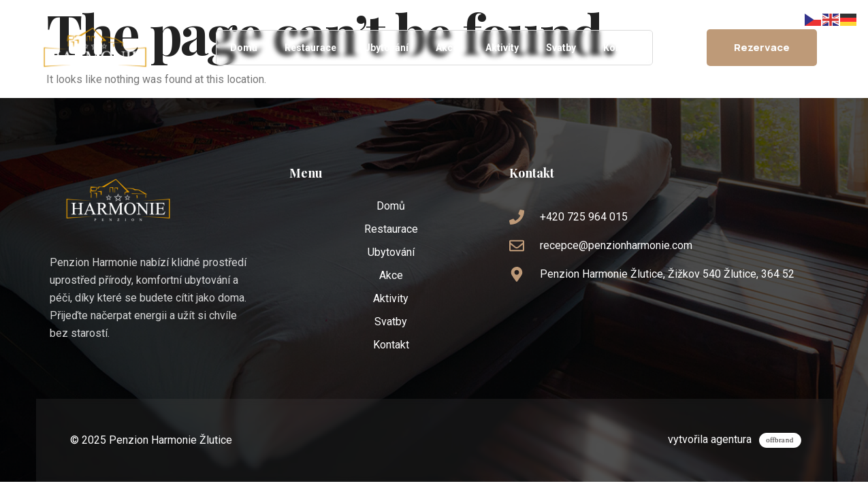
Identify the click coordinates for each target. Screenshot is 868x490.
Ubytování (386, 48)
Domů (244, 48)
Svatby (561, 48)
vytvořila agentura (714, 437)
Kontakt (621, 48)
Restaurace (310, 48)
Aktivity (502, 48)
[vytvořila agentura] (783, 438)
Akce (447, 48)
